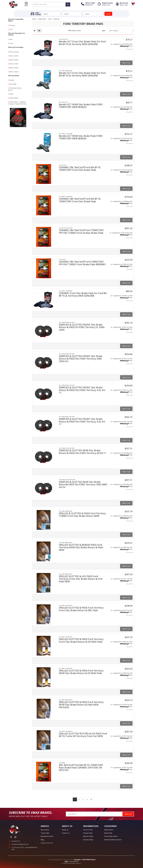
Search (108, 14)
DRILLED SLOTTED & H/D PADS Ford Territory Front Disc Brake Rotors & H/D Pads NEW (81, 579)
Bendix (12, 80)
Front (11, 43)
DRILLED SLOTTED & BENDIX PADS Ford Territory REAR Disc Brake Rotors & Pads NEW (81, 547)
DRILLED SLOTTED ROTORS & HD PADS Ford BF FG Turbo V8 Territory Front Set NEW (83, 735)
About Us (65, 830)
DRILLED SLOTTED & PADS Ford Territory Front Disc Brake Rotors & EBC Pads (81, 609)
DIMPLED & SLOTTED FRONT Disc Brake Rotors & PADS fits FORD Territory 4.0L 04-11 (82, 390)
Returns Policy (88, 836)
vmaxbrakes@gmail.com (20, 844)
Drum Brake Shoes (111, 836)
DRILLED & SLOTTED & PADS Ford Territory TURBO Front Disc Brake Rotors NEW (82, 515)
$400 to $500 (14, 68)
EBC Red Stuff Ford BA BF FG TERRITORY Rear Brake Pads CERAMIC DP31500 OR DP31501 (81, 768)
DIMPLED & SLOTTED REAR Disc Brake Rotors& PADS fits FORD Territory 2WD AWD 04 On (83, 484)
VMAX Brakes (14, 98)
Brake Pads (42, 19)
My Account (45, 830)
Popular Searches (47, 843)
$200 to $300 (14, 60)
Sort (104, 31)
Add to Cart (126, 63)
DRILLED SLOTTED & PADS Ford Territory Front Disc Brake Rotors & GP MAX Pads (81, 640)
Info (131, 46)
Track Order (45, 833)
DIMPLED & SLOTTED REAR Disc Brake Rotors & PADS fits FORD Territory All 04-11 (83, 452)
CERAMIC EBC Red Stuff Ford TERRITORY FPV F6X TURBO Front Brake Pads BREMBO (82, 263)
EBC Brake (13, 84)
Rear (11, 39)
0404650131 (16, 841)
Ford (11, 29)
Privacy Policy (88, 833)
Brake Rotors (109, 830)
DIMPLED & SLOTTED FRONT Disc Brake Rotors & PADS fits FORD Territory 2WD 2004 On (81, 359)
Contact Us (66, 833)
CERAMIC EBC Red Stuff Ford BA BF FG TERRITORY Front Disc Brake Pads (80, 169)
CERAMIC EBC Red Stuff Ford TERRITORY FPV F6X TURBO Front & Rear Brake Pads (81, 231)
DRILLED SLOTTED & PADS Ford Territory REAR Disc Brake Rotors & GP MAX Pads (81, 672)
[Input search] (51, 4)
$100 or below (14, 52)
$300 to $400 (14, 64)
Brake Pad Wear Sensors (113, 840)
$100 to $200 (14, 56)
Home (34, 19)
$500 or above (14, 72)
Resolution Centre (47, 836)
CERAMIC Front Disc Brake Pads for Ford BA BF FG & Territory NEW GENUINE (83, 294)
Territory (12, 25)
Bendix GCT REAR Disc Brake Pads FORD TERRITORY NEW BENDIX (81, 106)
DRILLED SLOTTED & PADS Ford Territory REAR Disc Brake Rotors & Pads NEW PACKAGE (81, 705)
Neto (80, 863)
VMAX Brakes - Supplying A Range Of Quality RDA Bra (17, 103)
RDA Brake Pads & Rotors (15, 89)
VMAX (11, 94)
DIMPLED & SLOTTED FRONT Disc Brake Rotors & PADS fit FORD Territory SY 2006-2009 (82, 327)
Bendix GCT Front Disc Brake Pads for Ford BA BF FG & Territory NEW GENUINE (82, 43)
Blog (42, 840)
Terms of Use (88, 830)
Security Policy (88, 840)
